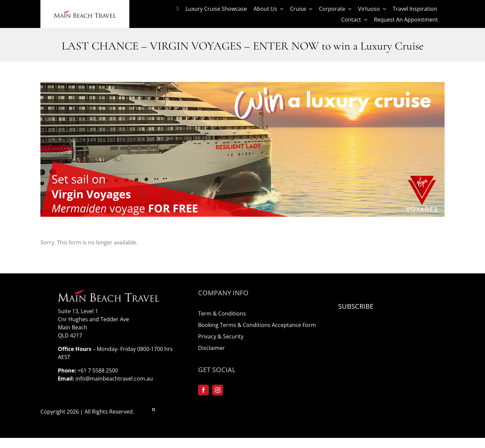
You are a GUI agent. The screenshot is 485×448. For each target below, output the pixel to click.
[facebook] (203, 390)
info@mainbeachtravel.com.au (114, 379)
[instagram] (218, 390)
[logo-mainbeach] (85, 13)
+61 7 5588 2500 (98, 370)
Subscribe (356, 306)
